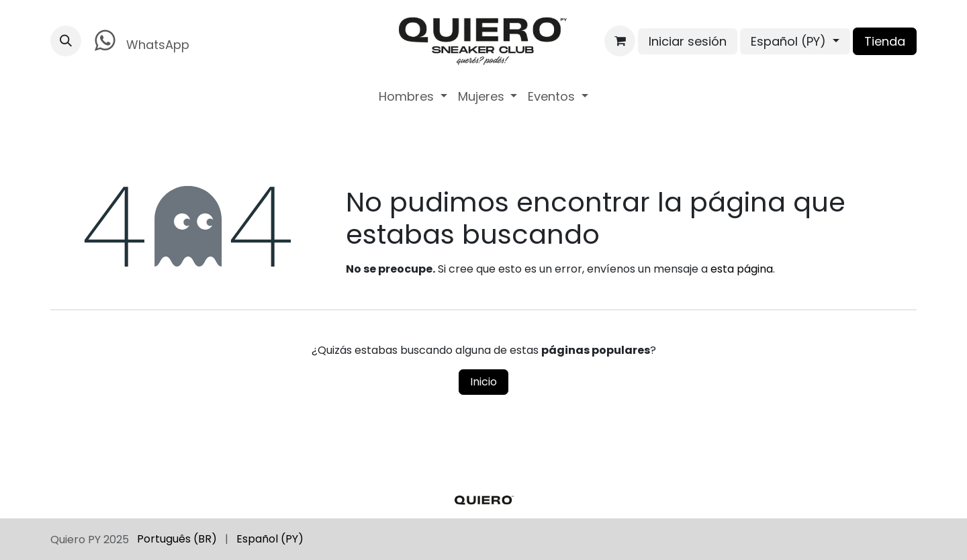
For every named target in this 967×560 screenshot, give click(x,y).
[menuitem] (413, 96)
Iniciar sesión (688, 41)
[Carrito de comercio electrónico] (620, 41)
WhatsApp (139, 41)
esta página (742, 269)
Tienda (885, 41)
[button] (66, 41)
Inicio (483, 382)
